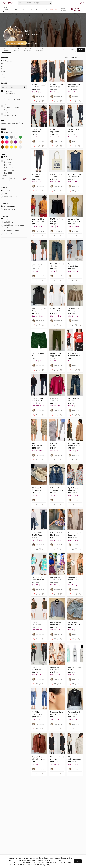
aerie (4, 105)
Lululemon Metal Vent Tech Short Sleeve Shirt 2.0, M (38, 220)
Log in (75, 3)
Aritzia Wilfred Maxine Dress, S (74, 220)
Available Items (8, 222)
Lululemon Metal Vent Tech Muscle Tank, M (75, 175)
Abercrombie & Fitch (10, 99)
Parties (44, 9)
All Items (6, 191)
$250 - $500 (7, 170)
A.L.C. (5, 96)
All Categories (6, 61)
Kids (30, 9)
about (72, 50)
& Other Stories (8, 94)
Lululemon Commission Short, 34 (73, 265)
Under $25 (6, 160)
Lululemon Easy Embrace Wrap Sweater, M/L (74, 444)
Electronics (5, 77)
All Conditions (8, 206)
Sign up (82, 3)
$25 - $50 (6, 162)
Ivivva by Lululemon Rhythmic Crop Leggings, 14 (56, 444)
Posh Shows (54, 9)
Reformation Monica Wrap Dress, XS (55, 668)
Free (4, 194)
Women (17, 9)
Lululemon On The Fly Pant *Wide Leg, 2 (37, 534)
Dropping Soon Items (10, 230)
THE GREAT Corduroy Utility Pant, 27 (38, 175)
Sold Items (6, 234)
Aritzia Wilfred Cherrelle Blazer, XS (38, 758)
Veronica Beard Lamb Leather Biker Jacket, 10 (74, 713)
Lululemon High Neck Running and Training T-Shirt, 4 (38, 131)
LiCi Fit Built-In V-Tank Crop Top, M (57, 489)
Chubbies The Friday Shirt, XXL (38, 579)
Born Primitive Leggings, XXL (56, 355)
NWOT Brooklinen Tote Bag (57, 175)
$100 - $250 (7, 168)
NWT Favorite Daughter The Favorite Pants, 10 (72, 534)
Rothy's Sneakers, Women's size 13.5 (75, 86)
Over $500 (7, 173)
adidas (5, 102)
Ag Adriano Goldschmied (12, 107)
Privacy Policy (45, 865)
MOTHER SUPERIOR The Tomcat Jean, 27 (38, 713)
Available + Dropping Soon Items (12, 226)
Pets (3, 74)
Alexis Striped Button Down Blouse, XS (55, 624)
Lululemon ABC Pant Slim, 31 (38, 399)
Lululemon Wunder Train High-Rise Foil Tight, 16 (37, 668)
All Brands (6, 91)
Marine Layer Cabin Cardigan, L (74, 758)
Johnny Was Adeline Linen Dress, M (37, 444)
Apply (24, 179)
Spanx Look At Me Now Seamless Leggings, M (74, 131)
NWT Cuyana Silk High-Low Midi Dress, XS (54, 758)
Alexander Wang (9, 115)
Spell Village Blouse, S (73, 489)
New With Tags (8, 209)
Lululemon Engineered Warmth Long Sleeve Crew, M (56, 131)
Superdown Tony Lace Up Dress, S (75, 579)
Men (24, 9)
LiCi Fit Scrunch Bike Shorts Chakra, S (56, 534)
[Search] (37, 3)
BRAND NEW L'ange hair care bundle (72, 668)
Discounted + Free (9, 197)
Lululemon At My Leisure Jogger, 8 (57, 86)
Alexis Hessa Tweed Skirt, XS (56, 579)
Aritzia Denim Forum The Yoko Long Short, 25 (74, 624)
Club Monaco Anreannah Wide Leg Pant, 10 (56, 310)
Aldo (4, 113)
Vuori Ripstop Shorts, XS (37, 265)
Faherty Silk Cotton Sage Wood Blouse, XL (36, 86)
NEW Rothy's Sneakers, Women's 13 (37, 489)
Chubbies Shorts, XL (39, 355)
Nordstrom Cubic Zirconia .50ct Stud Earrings (57, 713)
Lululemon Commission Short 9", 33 (37, 624)
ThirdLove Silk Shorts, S (74, 310)
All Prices (6, 157)
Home (37, 9)
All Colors (6, 132)
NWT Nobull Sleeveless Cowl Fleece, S (36, 310)
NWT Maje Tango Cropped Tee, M (75, 355)
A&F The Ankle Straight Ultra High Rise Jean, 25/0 (74, 399)
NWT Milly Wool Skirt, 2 (54, 220)
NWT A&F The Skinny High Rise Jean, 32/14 (54, 265)
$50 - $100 (7, 165)
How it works (63, 9)
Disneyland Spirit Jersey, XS (57, 399)
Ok (78, 861)
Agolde (5, 110)
